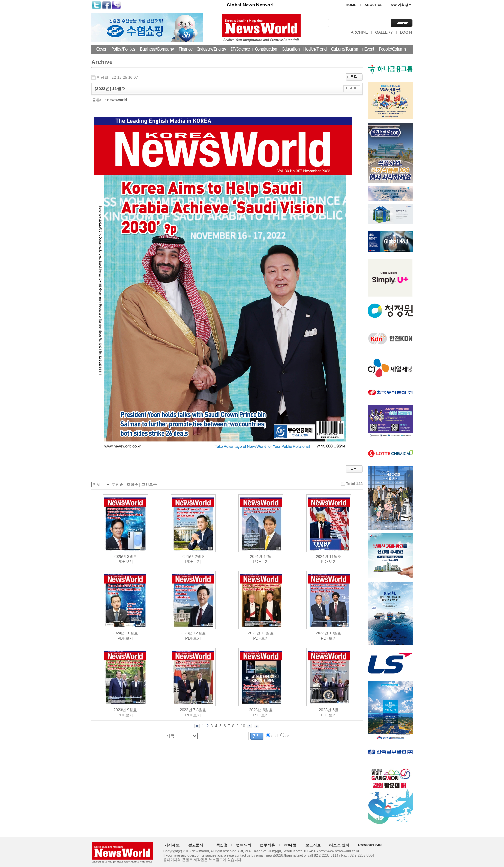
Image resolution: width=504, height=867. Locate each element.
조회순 (132, 484)
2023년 (187, 633)
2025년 (120, 557)
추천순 (118, 484)
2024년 (256, 557)
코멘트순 (149, 484)
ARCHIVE (359, 32)
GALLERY (384, 32)
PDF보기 (125, 562)
